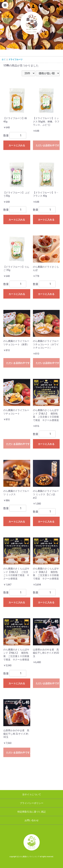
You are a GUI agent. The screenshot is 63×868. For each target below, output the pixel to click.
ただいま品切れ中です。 (48, 145)
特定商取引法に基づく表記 (32, 812)
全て (4, 60)
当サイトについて (32, 794)
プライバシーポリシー (32, 803)
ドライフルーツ (15, 60)
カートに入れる (17, 145)
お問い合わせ (32, 820)
